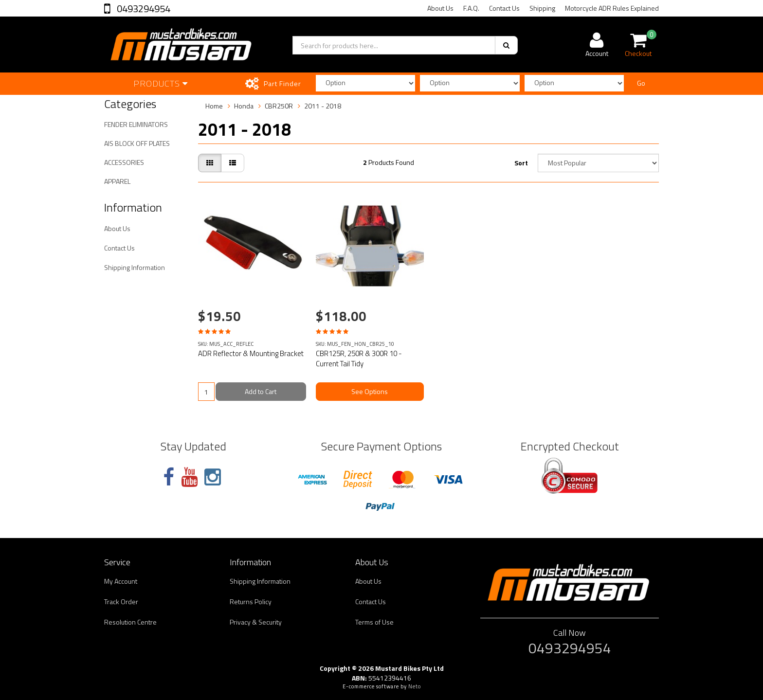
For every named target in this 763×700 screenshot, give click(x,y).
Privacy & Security (256, 622)
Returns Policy (251, 601)
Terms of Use (374, 622)
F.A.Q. (471, 8)
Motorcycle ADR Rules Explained (612, 8)
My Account (121, 581)
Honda (244, 106)
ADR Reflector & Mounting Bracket (251, 353)
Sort (521, 163)
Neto (415, 686)
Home (214, 106)
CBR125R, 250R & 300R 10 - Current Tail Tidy (359, 359)
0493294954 (143, 9)
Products (161, 83)
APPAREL (117, 181)
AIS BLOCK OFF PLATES (137, 143)
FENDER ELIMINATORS (136, 124)
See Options (370, 391)
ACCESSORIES (124, 162)
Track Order (121, 601)
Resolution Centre (130, 622)
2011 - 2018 (323, 106)
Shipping (542, 8)
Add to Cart (261, 391)
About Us (440, 8)
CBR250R (279, 106)
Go (641, 83)
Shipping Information (135, 267)
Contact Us (504, 8)
